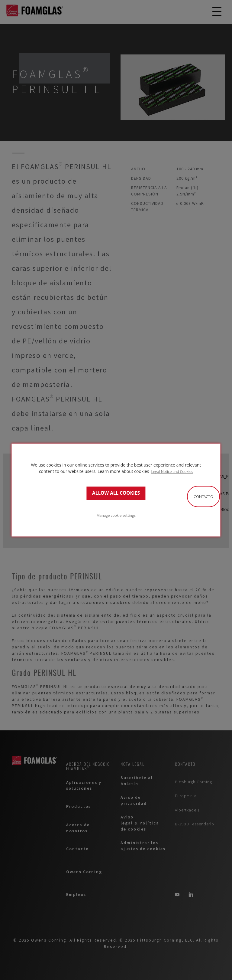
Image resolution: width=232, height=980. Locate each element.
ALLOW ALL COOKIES (116, 493)
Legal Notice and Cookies (172, 471)
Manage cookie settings (116, 515)
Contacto (203, 497)
